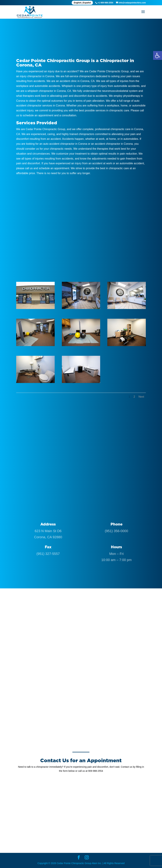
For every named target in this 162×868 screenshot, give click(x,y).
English (77, 3)
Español (87, 3)
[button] (158, 55)
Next (141, 397)
